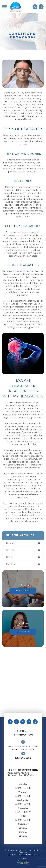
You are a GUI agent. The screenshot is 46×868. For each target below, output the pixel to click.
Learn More (23, 591)
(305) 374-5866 (23, 758)
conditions (11, 564)
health (10, 557)
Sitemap (23, 858)
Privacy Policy (33, 854)
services (10, 550)
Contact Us (23, 632)
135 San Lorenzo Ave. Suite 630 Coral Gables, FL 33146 (23, 748)
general (10, 543)
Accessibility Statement (16, 854)
